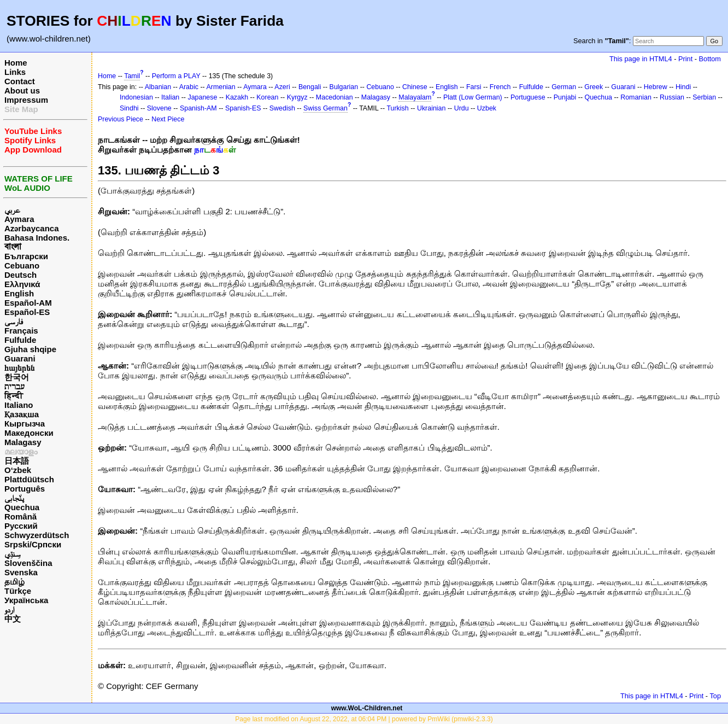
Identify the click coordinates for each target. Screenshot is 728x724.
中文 (13, 619)
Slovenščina (28, 563)
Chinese (415, 87)
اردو (9, 609)
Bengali (310, 87)
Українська (26, 600)
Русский (21, 526)
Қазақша (22, 414)
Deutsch (20, 275)
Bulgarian (344, 87)
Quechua (22, 507)
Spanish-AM (198, 108)
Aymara (19, 219)
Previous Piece (121, 119)
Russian (672, 97)
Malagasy (23, 442)
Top (715, 696)
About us (22, 90)
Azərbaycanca (32, 228)
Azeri (282, 87)
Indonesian (136, 97)
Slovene (159, 108)
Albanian (158, 87)
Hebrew (656, 87)
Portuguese (528, 97)
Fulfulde (20, 340)
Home (16, 63)
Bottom (710, 59)
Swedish (282, 108)
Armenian (221, 87)
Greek (594, 87)
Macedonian (334, 97)
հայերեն (19, 368)
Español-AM (28, 303)
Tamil (132, 76)
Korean (267, 97)
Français (21, 331)
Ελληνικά (22, 284)
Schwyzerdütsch (37, 535)
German (564, 87)
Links (15, 72)
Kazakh (237, 97)
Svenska (21, 572)
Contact (20, 81)
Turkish (397, 108)
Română (20, 516)
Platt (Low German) (473, 97)
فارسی (14, 321)
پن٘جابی (14, 498)
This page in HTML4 (641, 59)
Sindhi (129, 108)
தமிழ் (14, 582)
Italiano (19, 405)
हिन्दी (14, 396)
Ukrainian (431, 108)
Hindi (683, 87)
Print (685, 59)
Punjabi (565, 97)
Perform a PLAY (176, 76)
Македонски (29, 433)
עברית (14, 386)
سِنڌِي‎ (13, 554)
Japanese (202, 97)
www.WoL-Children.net (367, 708)
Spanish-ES (243, 108)
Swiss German (325, 108)
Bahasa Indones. (37, 238)
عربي (12, 210)
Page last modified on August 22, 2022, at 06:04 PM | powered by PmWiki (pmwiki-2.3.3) (364, 719)
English (19, 293)
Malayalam (415, 97)
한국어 (17, 377)
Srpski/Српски (33, 544)
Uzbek (487, 108)
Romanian (636, 97)
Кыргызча (25, 424)
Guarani (20, 358)
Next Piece (168, 119)
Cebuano (22, 265)
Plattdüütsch (29, 479)
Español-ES (27, 312)
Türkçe (18, 591)
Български (26, 256)
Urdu (462, 108)
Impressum (26, 100)
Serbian (704, 97)
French (500, 87)
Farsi (474, 87)
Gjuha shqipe (30, 349)
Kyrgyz (297, 97)
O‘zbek (18, 470)
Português (25, 489)
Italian (170, 97)
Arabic (189, 87)
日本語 (17, 461)
